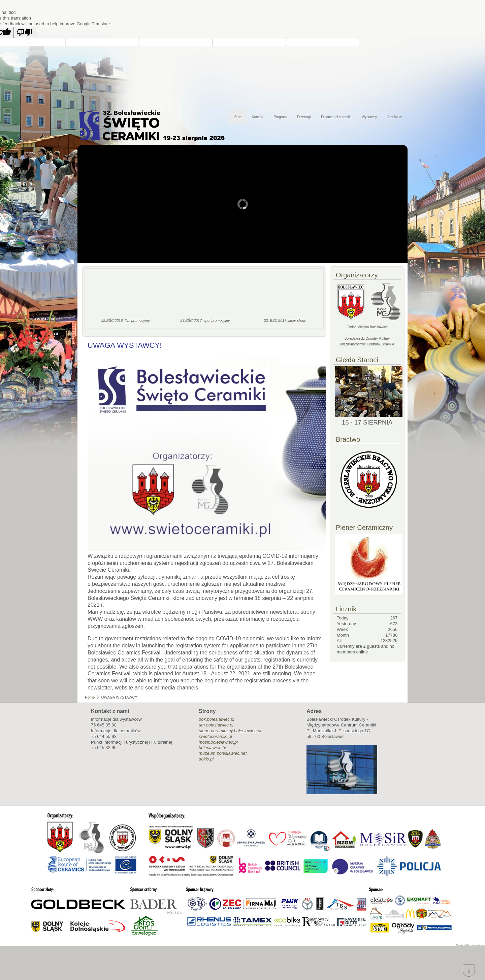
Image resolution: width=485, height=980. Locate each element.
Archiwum (395, 117)
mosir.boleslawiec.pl (218, 742)
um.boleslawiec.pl (216, 725)
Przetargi (304, 117)
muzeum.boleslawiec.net (223, 753)
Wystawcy (369, 117)
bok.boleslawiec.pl (217, 719)
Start (238, 117)
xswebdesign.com (478, 945)
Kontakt (258, 117)
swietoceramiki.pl (215, 736)
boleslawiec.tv (212, 748)
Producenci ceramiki (336, 117)
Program (280, 117)
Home (90, 697)
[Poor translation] (25, 32)
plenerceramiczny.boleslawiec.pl (230, 731)
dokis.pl (206, 759)
